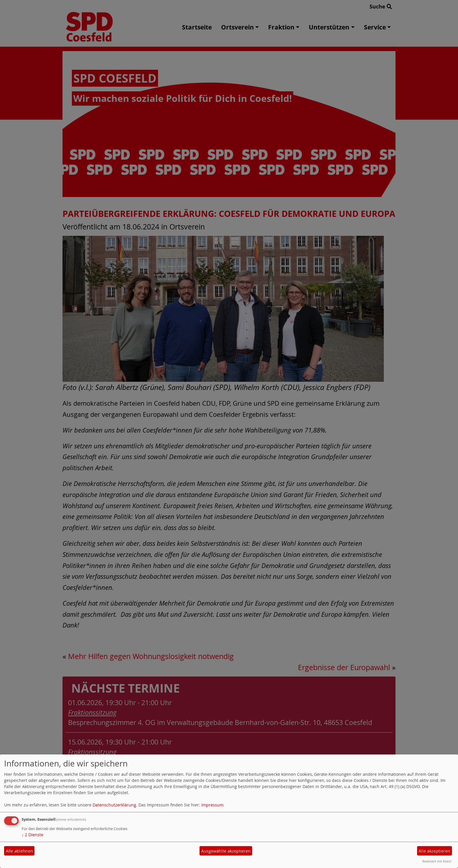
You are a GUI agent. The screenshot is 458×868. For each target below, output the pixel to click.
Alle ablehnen (19, 851)
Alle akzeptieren (434, 851)
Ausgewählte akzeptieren (226, 851)
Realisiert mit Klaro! (437, 861)
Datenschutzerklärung (114, 805)
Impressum (212, 805)
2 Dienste (32, 835)
